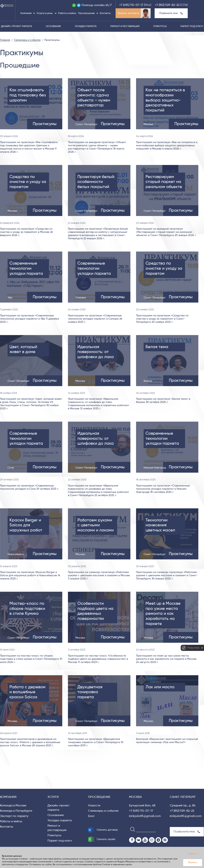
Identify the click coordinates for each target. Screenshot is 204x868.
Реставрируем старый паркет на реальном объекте (164, 182)
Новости (94, 806)
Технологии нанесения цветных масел (160, 525)
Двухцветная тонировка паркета (90, 692)
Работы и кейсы (67, 13)
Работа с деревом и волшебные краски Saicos (27, 692)
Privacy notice (193, 648)
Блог (91, 816)
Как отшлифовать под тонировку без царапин (28, 95)
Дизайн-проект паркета (16, 26)
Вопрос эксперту (128, 13)
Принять (193, 863)
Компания (26, 13)
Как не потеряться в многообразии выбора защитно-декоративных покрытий (165, 100)
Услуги (53, 797)
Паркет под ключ (192, 26)
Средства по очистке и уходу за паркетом (28, 182)
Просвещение (86, 13)
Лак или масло (160, 687)
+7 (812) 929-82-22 (167, 5)
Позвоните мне (171, 13)
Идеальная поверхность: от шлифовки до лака (96, 352)
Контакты (105, 13)
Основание (53, 26)
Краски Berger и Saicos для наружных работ (26, 525)
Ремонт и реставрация (125, 26)
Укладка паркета (86, 26)
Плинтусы (160, 26)
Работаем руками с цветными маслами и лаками (96, 525)
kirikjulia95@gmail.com (145, 816)
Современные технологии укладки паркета (26, 268)
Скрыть (193, 854)
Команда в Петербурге (16, 811)
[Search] (131, 829)
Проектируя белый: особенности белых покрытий (96, 182)
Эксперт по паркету (14, 816)
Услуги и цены (45, 13)
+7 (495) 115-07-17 (131, 5)
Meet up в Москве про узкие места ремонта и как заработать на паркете (163, 614)
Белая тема (157, 347)
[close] (202, 648)
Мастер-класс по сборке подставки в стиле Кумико (27, 609)
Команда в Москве (13, 806)
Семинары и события (103, 811)
